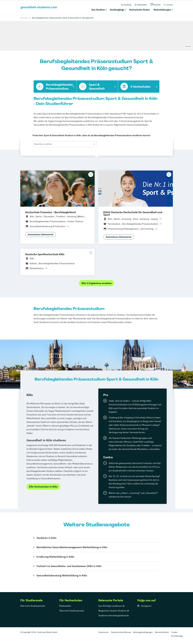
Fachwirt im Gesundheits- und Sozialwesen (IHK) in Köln (69, 566)
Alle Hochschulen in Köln (43, 487)
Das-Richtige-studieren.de (112, 606)
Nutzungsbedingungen (143, 632)
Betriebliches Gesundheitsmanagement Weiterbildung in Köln (72, 547)
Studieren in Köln (47, 538)
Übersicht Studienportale (33, 606)
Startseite (24, 18)
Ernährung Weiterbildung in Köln (55, 557)
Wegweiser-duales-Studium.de (114, 611)
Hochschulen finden (139, 10)
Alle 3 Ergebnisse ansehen (96, 283)
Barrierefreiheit (162, 632)
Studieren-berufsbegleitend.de (114, 615)
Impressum (103, 632)
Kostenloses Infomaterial (41, 235)
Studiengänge (117, 10)
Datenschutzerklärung (121, 632)
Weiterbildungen (162, 10)
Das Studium (98, 10)
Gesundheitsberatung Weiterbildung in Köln (62, 575)
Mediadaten (65, 606)
